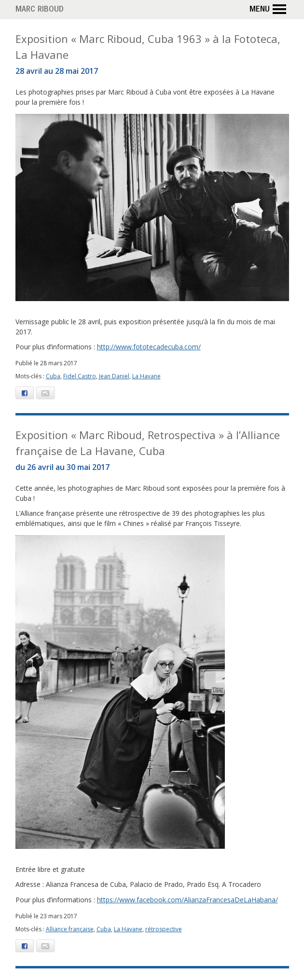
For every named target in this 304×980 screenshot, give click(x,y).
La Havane (146, 376)
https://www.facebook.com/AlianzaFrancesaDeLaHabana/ (187, 900)
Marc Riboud (40, 10)
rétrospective (164, 929)
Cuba (53, 376)
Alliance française (70, 929)
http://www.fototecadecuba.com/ (149, 347)
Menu (269, 10)
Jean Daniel (114, 376)
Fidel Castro (80, 376)
